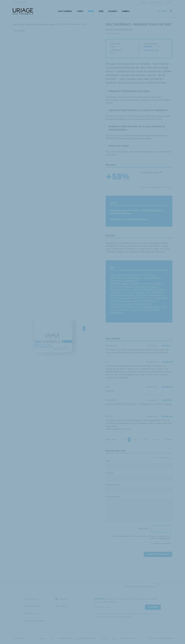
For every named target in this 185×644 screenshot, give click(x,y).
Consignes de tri (128, 638)
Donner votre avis (151, 50)
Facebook (61, 599)
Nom (108, 461)
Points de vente (156, 2)
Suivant (168, 440)
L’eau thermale (65, 11)
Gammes (126, 11)
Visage (91, 11)
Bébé (101, 11)
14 (157, 440)
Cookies (104, 638)
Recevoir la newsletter (161, 543)
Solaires (113, 11)
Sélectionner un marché (161, 638)
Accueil (15, 24)
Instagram (61, 606)
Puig (114, 638)
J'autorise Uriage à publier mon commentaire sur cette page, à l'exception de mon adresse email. (139, 537)
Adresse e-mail (113, 485)
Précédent (111, 440)
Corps (80, 11)
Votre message (113, 497)
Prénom (110, 473)
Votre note (143, 529)
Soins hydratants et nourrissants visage (40, 24)
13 (153, 440)
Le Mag (143, 2)
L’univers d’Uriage (20, 2)
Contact (169, 2)
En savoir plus (165, 538)
